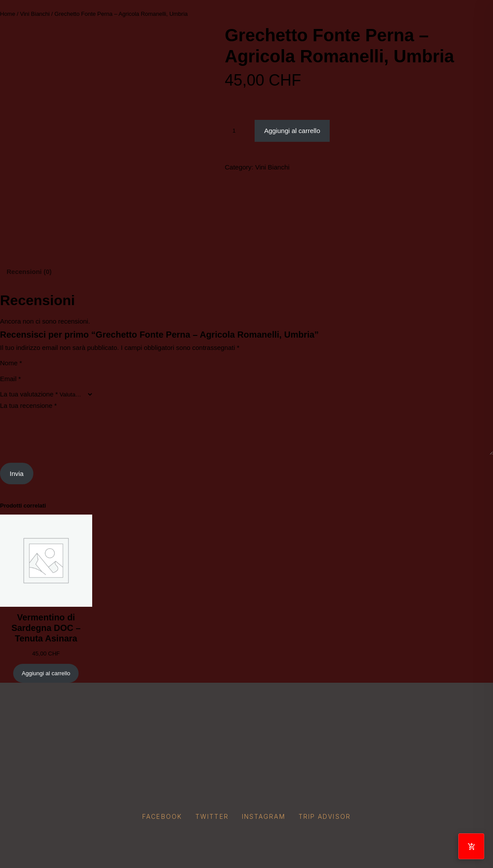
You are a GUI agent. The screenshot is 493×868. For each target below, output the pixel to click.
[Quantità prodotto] (237, 131)
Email (11, 379)
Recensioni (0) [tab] (29, 272)
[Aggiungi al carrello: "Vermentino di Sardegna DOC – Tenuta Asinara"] (46, 673)
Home (8, 14)
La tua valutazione (29, 394)
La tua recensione (28, 405)
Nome (11, 363)
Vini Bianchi (35, 14)
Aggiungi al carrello (292, 131)
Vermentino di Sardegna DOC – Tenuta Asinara (46, 628)
